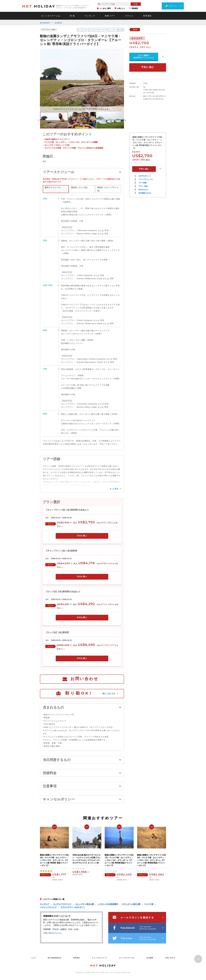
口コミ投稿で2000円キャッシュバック (144, 57)
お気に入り (121, 8)
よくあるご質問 (105, 8)
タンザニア (58, 23)
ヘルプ (33, 958)
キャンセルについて (100, 958)
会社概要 (150, 958)
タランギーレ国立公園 (131, 904)
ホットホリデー (45, 23)
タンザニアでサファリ (97, 30)
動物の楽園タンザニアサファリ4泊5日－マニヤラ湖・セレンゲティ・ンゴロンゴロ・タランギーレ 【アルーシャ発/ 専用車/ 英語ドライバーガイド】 (54, 860)
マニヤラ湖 (149, 904)
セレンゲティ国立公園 (115, 30)
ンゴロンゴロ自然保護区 (108, 904)
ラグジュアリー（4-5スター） (73, 907)
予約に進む (148, 67)
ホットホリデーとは (51, 16)
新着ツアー (110, 16)
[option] (82, 80)
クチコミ (129, 16)
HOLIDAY (39, 6)
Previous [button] (38, 120)
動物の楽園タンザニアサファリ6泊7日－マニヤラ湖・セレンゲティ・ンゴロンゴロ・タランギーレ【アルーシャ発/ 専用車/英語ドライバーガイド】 (119, 860)
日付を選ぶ (82, 536)
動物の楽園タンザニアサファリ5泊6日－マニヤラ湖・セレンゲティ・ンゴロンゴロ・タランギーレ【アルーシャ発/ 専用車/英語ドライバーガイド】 (151, 860)
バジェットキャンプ (48, 907)
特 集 (72, 16)
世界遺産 (147, 16)
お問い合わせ (84, 679)
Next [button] (125, 120)
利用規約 (77, 958)
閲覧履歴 (135, 8)
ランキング (90, 16)
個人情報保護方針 (55, 958)
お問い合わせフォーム (52, 933)
